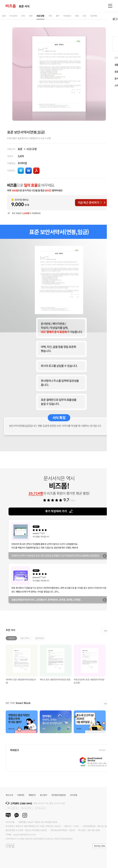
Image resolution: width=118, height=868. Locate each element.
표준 (20, 149)
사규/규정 (32, 149)
